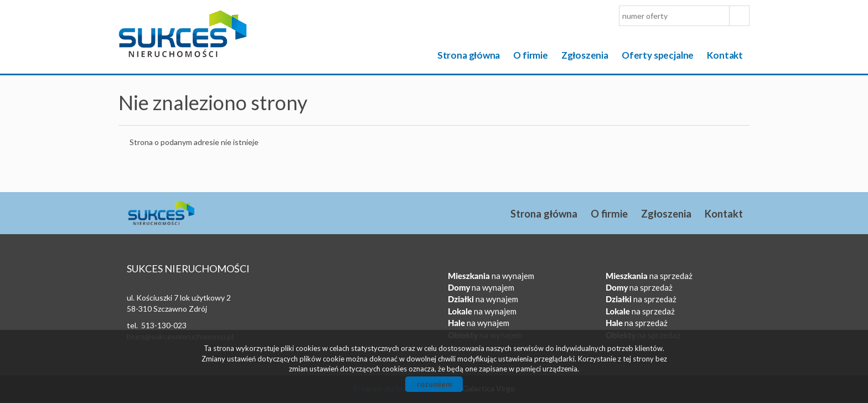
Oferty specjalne (658, 55)
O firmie (531, 55)
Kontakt (725, 55)
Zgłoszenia (585, 55)
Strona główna (469, 55)
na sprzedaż (649, 276)
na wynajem (491, 276)
